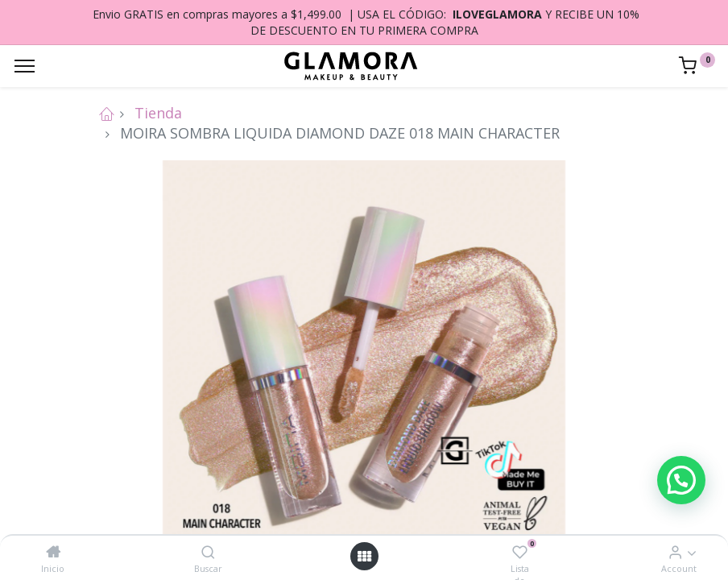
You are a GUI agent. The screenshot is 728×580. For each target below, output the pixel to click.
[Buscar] (208, 552)
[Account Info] (675, 552)
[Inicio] (53, 552)
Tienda (158, 113)
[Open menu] (364, 556)
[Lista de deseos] (520, 552)
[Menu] (25, 66)
